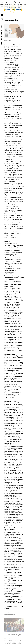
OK (19, 7)
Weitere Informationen (12, 7)
